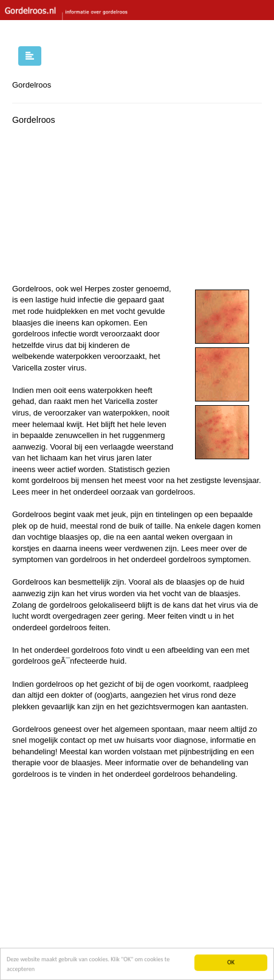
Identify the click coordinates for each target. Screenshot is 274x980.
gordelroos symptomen (208, 559)
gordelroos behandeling (194, 774)
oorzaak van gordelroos (152, 492)
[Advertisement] (103, 207)
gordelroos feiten (79, 627)
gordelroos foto (98, 650)
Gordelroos (32, 85)
